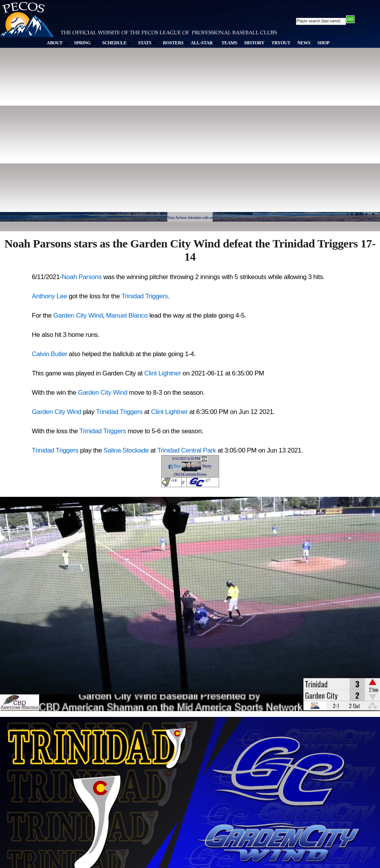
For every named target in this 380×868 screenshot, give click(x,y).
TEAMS (229, 43)
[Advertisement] (76, 133)
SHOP (323, 43)
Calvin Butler (50, 354)
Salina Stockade (126, 450)
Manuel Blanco (127, 315)
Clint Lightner (163, 373)
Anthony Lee (50, 296)
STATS (147, 43)
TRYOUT (281, 43)
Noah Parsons (82, 277)
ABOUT (57, 43)
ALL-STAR (204, 43)
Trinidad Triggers (145, 296)
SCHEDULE (117, 43)
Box (177, 466)
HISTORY (254, 43)
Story (207, 466)
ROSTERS (175, 43)
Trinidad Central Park (186, 450)
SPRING (85, 43)
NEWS (304, 43)
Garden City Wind (78, 315)
